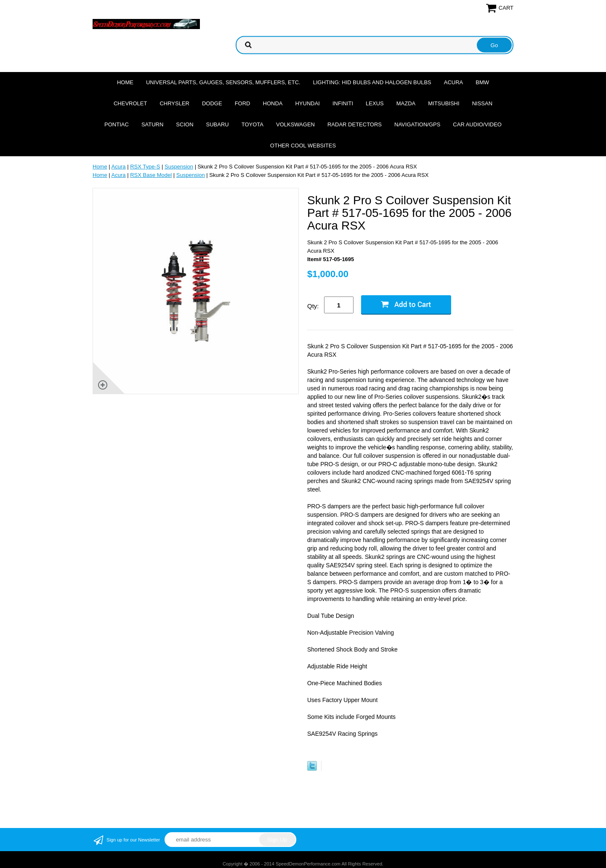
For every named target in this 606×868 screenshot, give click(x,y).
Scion (185, 124)
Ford (243, 103)
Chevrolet (130, 103)
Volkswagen (295, 124)
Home (125, 82)
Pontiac (117, 124)
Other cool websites (303, 146)
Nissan (482, 103)
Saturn (152, 124)
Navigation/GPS (417, 124)
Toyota (252, 124)
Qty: (313, 306)
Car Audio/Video (477, 124)
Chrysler (174, 103)
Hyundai (307, 103)
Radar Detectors (355, 124)
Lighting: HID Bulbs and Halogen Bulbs (372, 82)
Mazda (406, 103)
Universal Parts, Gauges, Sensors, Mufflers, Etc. (223, 82)
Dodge (212, 103)
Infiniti (343, 103)
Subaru (218, 124)
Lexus (375, 103)
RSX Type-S (145, 167)
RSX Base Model (151, 175)
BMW (482, 82)
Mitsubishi (444, 103)
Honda (273, 103)
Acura (454, 82)
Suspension (179, 167)
